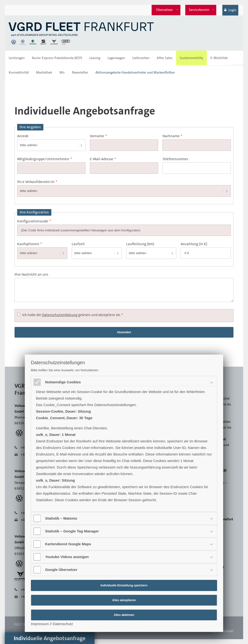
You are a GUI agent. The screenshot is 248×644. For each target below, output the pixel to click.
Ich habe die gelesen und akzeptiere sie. (73, 315)
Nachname (172, 136)
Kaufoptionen (30, 244)
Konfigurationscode (34, 221)
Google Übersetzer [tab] (62, 570)
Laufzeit (78, 244)
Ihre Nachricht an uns (31, 274)
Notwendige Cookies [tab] (63, 382)
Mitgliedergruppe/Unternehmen (45, 159)
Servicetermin (199, 10)
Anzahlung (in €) (194, 244)
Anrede (23, 136)
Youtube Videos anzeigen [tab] (67, 557)
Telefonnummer (175, 159)
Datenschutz (63, 624)
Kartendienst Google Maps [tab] (69, 544)
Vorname (98, 136)
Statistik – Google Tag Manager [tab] (72, 531)
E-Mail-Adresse (103, 159)
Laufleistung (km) (140, 244)
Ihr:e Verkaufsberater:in (37, 182)
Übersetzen (164, 10)
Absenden (124, 332)
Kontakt (228, 631)
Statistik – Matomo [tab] (62, 518)
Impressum (40, 624)
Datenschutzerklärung (60, 315)
